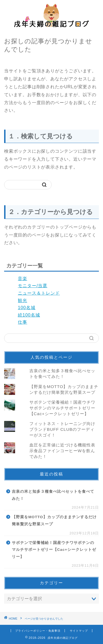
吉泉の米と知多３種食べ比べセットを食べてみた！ (53, 495)
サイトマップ (79, 631)
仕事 (23, 322)
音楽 (23, 279)
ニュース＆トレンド (39, 293)
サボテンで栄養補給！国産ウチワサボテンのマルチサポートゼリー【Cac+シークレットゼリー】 (62, 408)
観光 (23, 300)
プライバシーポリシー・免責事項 (38, 631)
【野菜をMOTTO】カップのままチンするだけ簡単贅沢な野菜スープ (54, 521)
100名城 (27, 308)
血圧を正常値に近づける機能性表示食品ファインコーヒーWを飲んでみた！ (62, 451)
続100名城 (29, 315)
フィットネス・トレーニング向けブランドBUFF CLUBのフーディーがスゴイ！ (62, 429)
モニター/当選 (33, 286)
